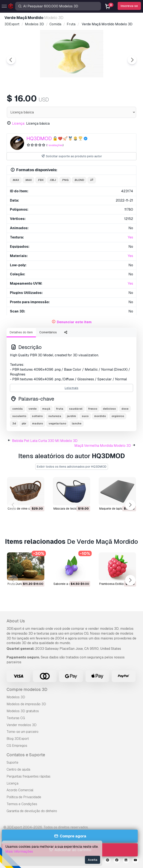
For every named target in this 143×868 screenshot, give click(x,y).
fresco (93, 409)
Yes (130, 237)
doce (125, 409)
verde (33, 409)
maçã (46, 409)
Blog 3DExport (18, 739)
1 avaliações (55, 145)
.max (16, 180)
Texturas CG (16, 718)
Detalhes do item (21, 332)
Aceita (93, 860)
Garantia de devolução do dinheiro (32, 811)
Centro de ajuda (18, 769)
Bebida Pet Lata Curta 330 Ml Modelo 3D (45, 441)
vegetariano (57, 423)
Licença (12, 783)
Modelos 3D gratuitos (23, 711)
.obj (53, 180)
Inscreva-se (129, 6)
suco (85, 416)
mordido (100, 416)
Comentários (48, 332)
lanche (77, 423)
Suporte (12, 762)
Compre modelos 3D (27, 689)
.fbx (41, 180)
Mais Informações (19, 851)
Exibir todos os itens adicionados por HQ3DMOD (72, 467)
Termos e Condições (22, 804)
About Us (16, 621)
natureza (55, 416)
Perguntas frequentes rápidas (29, 776)
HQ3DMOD (39, 138)
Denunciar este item (74, 322)
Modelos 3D (16, 697)
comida (18, 409)
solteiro (37, 416)
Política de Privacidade (24, 797)
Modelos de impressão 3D (26, 704)
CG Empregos (17, 746)
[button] (130, 505)
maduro (37, 423)
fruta (60, 409)
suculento (19, 416)
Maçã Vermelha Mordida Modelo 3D (103, 446)
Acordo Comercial (20, 790)
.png (65, 180)
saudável (76, 409)
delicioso (109, 409)
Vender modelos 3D (22, 725)
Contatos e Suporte (26, 755)
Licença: (19, 123)
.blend (79, 180)
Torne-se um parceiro (22, 732)
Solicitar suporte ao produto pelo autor (71, 156)
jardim (71, 416)
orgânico (118, 416)
